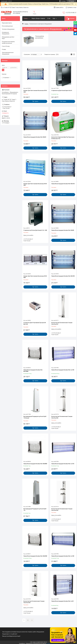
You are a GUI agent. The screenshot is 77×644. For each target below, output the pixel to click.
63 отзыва (63, 1)
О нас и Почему (6, 46)
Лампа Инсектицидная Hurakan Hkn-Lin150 (63, 464)
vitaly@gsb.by (5, 113)
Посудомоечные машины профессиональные (8, 42)
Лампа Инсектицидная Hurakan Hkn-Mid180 (63, 276)
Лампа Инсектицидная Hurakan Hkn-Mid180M (33, 371)
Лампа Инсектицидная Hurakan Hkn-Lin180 (63, 556)
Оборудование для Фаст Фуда (8, 38)
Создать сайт (4, 1)
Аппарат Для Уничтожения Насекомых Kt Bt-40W (35, 184)
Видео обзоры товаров (38, 18)
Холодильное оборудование (6, 33)
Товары (26, 18)
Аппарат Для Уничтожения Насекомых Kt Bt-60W (35, 277)
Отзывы (4, 49)
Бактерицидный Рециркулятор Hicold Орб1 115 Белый (35, 417)
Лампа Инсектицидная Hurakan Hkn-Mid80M (35, 464)
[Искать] (34, 12)
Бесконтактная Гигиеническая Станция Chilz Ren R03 (62, 510)
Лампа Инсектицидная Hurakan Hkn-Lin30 (62, 601)
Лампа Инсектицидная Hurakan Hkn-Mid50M (35, 556)
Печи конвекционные (7, 26)
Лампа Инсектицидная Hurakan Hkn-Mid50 (35, 137)
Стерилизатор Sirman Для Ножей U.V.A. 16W (35, 230)
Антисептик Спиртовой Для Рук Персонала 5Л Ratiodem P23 (63, 138)
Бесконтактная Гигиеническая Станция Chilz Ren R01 (62, 323)
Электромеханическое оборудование (8, 53)
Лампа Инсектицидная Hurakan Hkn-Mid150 (63, 184)
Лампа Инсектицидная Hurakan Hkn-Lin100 (63, 370)
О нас (49, 18)
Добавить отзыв (72, 7)
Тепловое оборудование (8, 29)
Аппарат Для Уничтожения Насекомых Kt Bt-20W (35, 91)
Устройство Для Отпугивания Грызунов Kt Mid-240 (35, 323)
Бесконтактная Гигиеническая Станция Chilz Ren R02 (62, 417)
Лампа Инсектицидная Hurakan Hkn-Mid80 (63, 230)
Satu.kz (45, 642)
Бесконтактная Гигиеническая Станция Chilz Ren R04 (34, 602)
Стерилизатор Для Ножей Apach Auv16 (62, 90)
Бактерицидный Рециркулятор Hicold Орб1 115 (35, 510)
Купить (36, 101)
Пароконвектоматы (7, 23)
